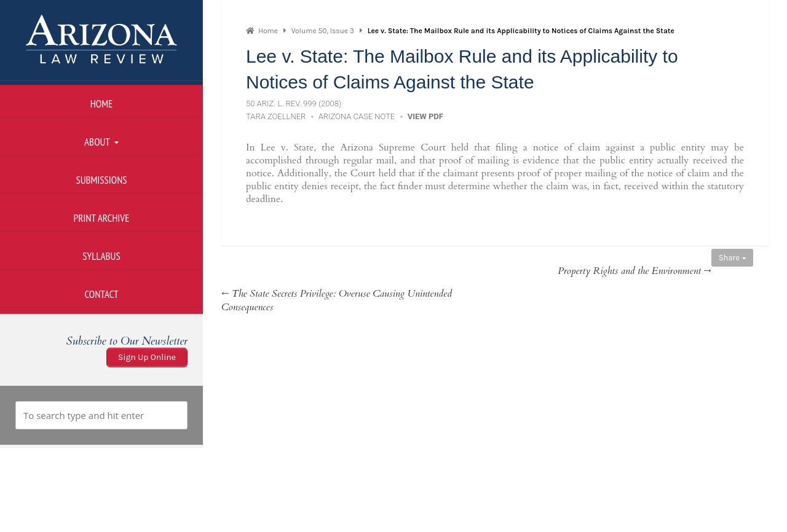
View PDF (425, 116)
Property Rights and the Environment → (635, 271)
